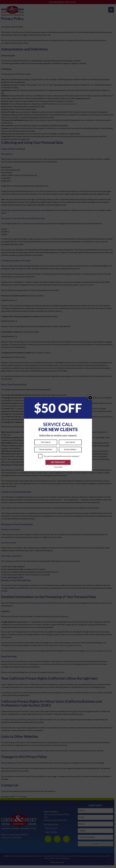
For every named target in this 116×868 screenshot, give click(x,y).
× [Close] (90, 398)
